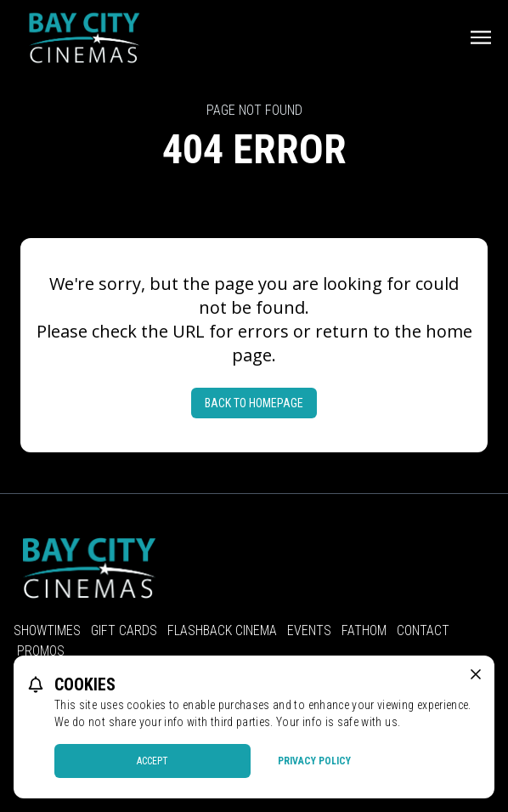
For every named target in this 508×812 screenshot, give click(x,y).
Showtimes (47, 630)
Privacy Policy (314, 761)
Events (309, 630)
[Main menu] (481, 37)
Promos (41, 651)
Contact (423, 630)
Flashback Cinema (222, 630)
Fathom (364, 630)
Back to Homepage (254, 403)
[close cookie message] (476, 674)
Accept (152, 761)
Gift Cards (124, 630)
